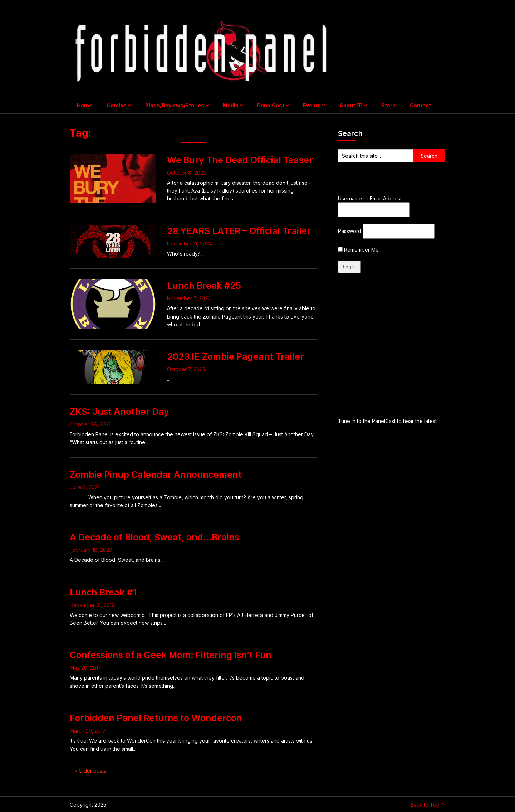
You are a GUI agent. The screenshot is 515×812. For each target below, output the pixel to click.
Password (350, 231)
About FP (351, 105)
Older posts (91, 771)
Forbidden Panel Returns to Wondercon (156, 718)
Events (312, 105)
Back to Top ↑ (428, 805)
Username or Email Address (370, 198)
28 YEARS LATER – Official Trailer (239, 231)
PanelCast (271, 105)
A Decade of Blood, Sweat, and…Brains (154, 537)
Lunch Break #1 (103, 592)
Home (85, 105)
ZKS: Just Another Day (119, 412)
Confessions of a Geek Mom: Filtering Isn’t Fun (171, 655)
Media (231, 105)
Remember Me (358, 250)
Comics (117, 105)
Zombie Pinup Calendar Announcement (156, 475)
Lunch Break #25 (204, 286)
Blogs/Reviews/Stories (175, 105)
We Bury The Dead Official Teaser (240, 160)
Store (388, 105)
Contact (420, 105)
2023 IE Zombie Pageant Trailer (236, 356)
